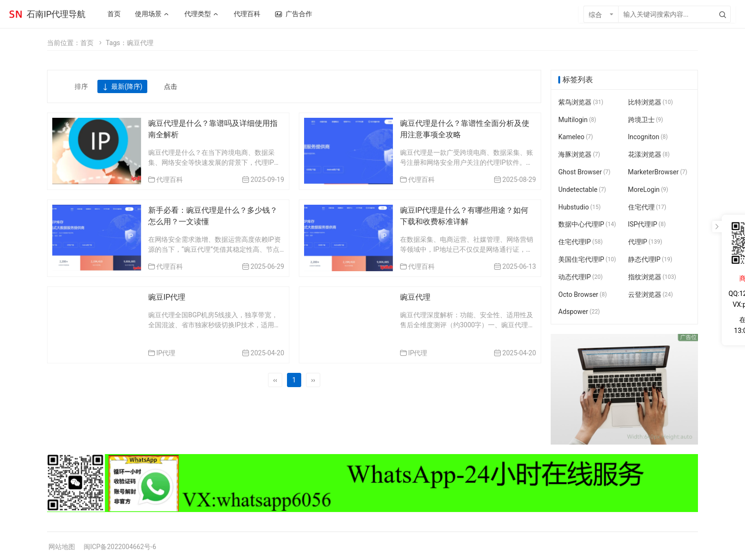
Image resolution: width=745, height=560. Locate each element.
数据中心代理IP (587, 225)
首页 (87, 43)
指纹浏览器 (652, 277)
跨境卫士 (646, 120)
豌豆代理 (415, 297)
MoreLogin (648, 190)
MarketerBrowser (658, 172)
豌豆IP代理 (167, 297)
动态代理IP (580, 277)
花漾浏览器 (649, 154)
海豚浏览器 (579, 154)
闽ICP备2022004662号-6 (120, 547)
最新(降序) (122, 87)
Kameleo (576, 137)
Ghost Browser (584, 172)
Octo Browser (583, 294)
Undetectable (582, 190)
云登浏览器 (651, 294)
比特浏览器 (651, 102)
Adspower (579, 312)
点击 (171, 86)
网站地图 (62, 547)
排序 (81, 86)
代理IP (645, 242)
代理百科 (170, 180)
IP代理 (166, 353)
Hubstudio (579, 207)
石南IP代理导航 (56, 14)
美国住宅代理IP (587, 259)
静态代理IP (650, 259)
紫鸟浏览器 (581, 102)
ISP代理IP (647, 225)
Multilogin (577, 120)
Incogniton (648, 137)
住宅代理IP (580, 242)
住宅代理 (647, 207)
